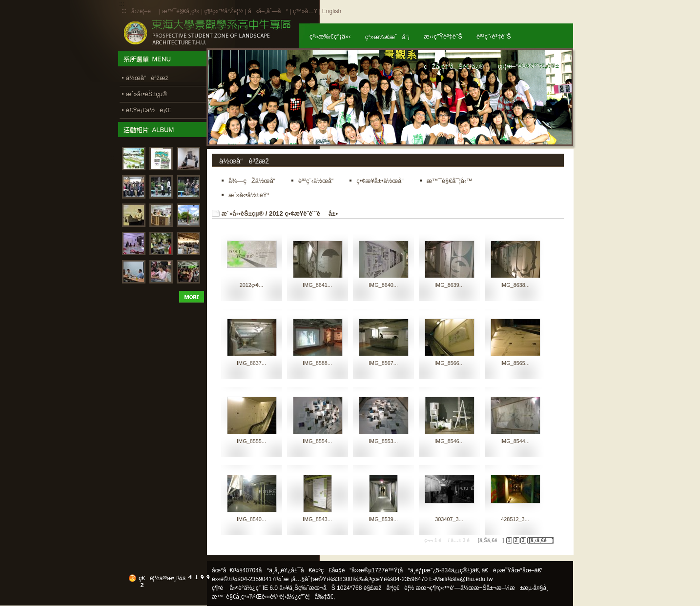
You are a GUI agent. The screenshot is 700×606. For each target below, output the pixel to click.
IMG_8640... (383, 285)
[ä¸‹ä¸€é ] (541, 540)
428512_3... (515, 519)
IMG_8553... (383, 441)
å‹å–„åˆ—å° (268, 11)
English (332, 11)
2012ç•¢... (252, 285)
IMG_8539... (383, 519)
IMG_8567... (383, 363)
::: (124, 11)
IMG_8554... (317, 441)
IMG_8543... (317, 519)
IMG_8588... (317, 363)
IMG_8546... (449, 441)
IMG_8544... (515, 441)
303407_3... (449, 519)
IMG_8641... (317, 285)
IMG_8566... (449, 363)
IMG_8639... (449, 285)
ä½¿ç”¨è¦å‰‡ (307, 597)
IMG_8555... (251, 441)
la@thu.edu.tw (474, 579)
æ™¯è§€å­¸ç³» (182, 11)
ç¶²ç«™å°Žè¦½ (224, 11)
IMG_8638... (515, 285)
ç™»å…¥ (305, 11)
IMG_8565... (515, 363)
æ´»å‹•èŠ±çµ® (243, 213)
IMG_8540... (251, 519)
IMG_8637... (251, 363)
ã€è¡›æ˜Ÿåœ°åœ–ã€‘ (512, 570)
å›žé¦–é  (144, 11)
